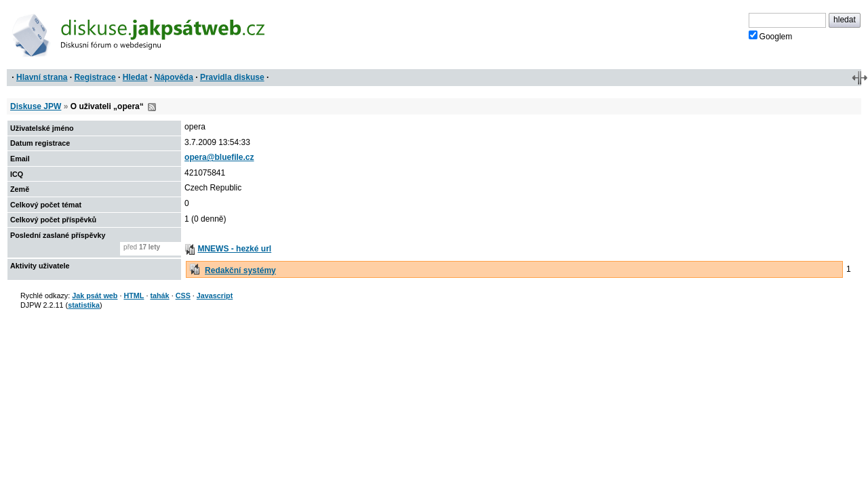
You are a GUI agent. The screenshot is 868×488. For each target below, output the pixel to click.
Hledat (135, 77)
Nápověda (174, 77)
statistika (84, 305)
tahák (159, 296)
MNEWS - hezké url (234, 249)
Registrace (95, 77)
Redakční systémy (240, 270)
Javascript (215, 296)
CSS (183, 296)
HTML (134, 296)
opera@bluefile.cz (219, 157)
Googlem (771, 36)
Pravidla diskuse (232, 77)
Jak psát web (95, 296)
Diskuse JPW (36, 106)
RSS (152, 107)
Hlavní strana (42, 77)
